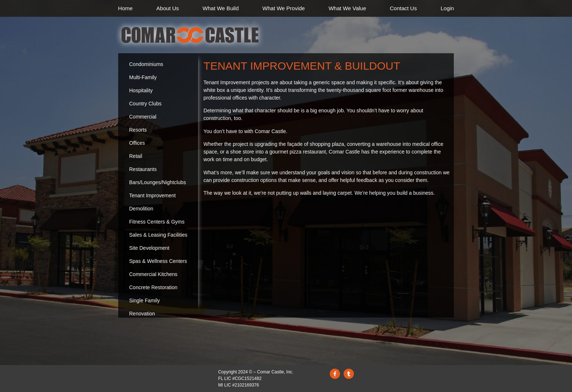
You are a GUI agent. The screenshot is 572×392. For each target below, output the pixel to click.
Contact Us (403, 8)
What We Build (221, 8)
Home (125, 8)
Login (447, 8)
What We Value (347, 8)
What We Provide (283, 8)
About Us (168, 8)
